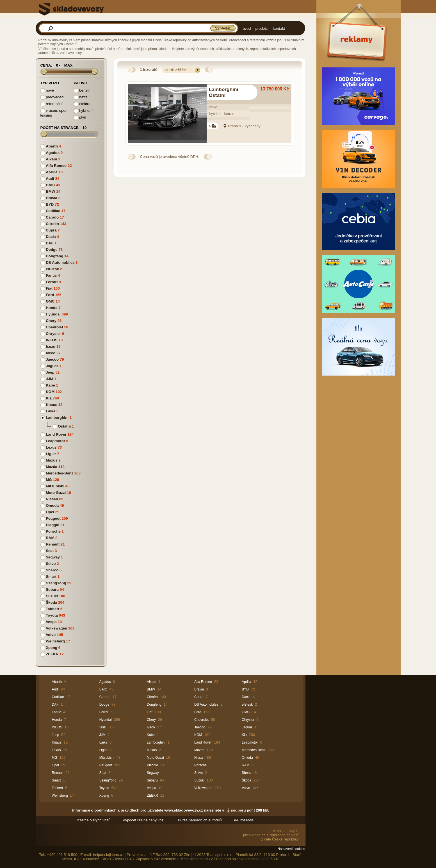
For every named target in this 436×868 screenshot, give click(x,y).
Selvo (51, 564)
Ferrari (52, 282)
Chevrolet (54, 327)
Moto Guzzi (56, 493)
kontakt (279, 29)
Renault (53, 544)
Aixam (51, 159)
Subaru (52, 589)
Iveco (51, 353)
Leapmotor (55, 441)
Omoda (52, 505)
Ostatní (64, 426)
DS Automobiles (60, 263)
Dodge (52, 250)
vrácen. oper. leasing (54, 113)
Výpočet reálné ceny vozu (144, 820)
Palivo (81, 83)
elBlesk (52, 269)
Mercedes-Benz (60, 473)
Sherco (52, 570)
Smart (51, 577)
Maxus (52, 460)
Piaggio (52, 525)
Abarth (52, 146)
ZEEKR (52, 654)
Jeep (50, 372)
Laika (51, 411)
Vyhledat (223, 28)
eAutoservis (244, 820)
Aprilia (52, 172)
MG (49, 480)
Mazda (52, 467)
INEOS (52, 340)
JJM (49, 379)
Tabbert (52, 609)
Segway (53, 557)
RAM (50, 538)
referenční (52, 104)
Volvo (51, 635)
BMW (50, 191)
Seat (50, 551)
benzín (82, 91)
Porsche (53, 531)
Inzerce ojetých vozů (93, 820)
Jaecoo (52, 359)
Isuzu (51, 346)
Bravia (52, 198)
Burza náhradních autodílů (200, 820)
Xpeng (52, 648)
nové (47, 91)
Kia (49, 398)
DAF (50, 243)
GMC (50, 301)
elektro (82, 104)
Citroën (52, 224)
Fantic (51, 275)
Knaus (52, 405)
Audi (50, 179)
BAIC (50, 185)
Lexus (51, 447)
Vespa (51, 622)
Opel (50, 512)
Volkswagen (56, 628)
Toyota (52, 615)
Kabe (50, 385)
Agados (53, 153)
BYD (50, 204)
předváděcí (52, 97)
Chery (51, 321)
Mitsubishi (55, 486)
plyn (80, 118)
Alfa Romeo (56, 166)
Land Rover (56, 434)
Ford (50, 295)
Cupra (51, 230)
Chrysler (53, 334)
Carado (52, 217)
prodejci (262, 29)
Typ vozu (50, 83)
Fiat (49, 288)
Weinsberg (55, 641)
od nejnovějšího (175, 69)
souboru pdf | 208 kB (249, 810)
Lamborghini (57, 418)
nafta (81, 97)
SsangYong (56, 583)
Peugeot (53, 518)
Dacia (51, 237)
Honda (52, 308)
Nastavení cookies (291, 849)
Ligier (51, 454)
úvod (247, 29)
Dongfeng (54, 256)
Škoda (51, 602)
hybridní (83, 111)
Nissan (52, 499)
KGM (50, 392)
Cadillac (53, 211)
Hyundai (53, 314)
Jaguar (52, 366)
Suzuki (52, 596)
